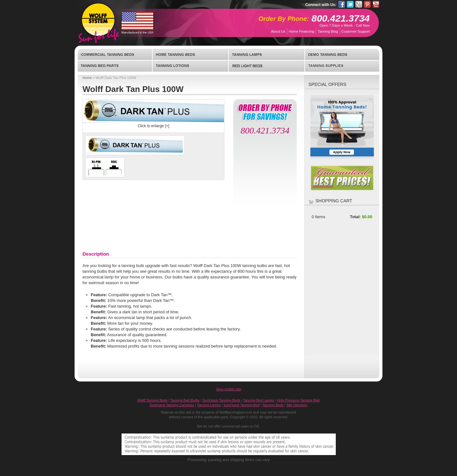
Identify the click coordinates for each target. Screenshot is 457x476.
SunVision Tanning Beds (221, 400)
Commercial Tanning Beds (115, 55)
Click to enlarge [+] (154, 126)
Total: (355, 217)
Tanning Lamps (267, 55)
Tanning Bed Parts (115, 66)
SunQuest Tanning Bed (241, 405)
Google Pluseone (359, 4)
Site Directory (297, 405)
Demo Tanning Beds (342, 55)
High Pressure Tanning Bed (298, 400)
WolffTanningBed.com (98, 20)
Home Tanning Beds (190, 55)
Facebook (342, 4)
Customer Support (356, 31)
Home (87, 78)
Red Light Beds (267, 66)
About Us (278, 31)
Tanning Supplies (342, 66)
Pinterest (367, 4)
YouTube (376, 4)
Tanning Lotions (190, 66)
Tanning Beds (273, 405)
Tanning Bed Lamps (259, 400)
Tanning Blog (328, 31)
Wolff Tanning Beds (152, 400)
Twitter (350, 4)
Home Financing (301, 31)
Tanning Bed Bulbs (185, 400)
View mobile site (228, 389)
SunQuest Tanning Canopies (172, 405)
